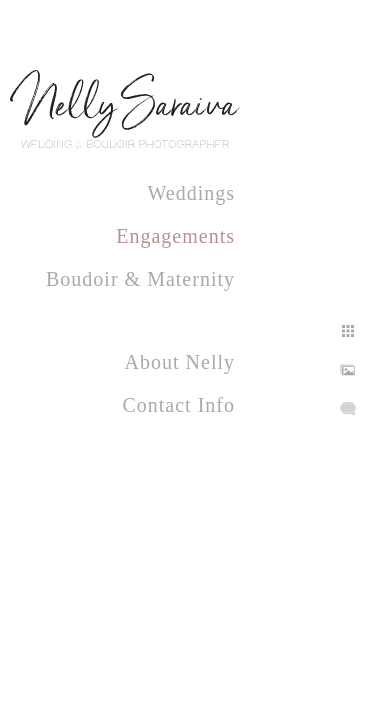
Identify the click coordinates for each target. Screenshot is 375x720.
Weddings (192, 193)
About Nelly (180, 362)
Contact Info (178, 405)
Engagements (175, 236)
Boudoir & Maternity (140, 279)
